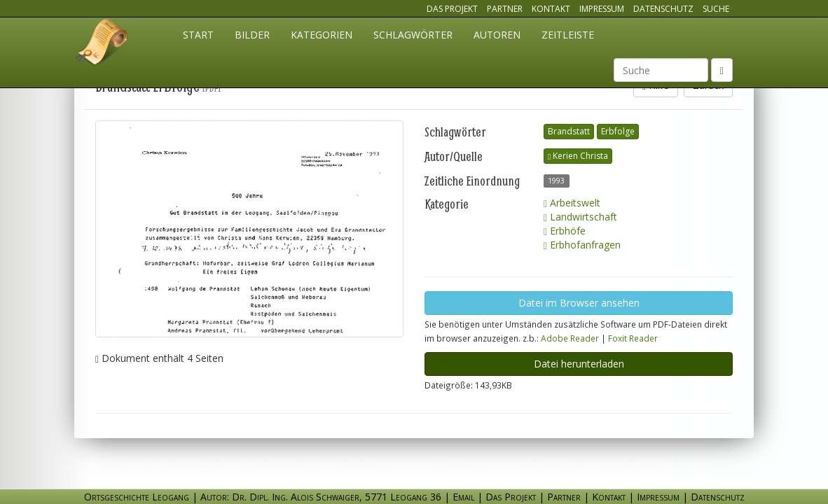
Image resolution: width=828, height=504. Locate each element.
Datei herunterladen (579, 364)
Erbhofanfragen (582, 245)
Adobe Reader (570, 338)
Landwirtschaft (580, 217)
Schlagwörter (413, 35)
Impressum (602, 9)
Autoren (497, 35)
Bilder (252, 35)
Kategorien (322, 35)
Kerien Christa (578, 156)
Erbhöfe (565, 231)
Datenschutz (663, 9)
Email (463, 497)
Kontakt (551, 9)
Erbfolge (618, 131)
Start (198, 35)
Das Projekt (452, 9)
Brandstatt (569, 131)
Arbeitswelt (572, 203)
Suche (716, 9)
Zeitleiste (568, 35)
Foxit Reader (633, 338)
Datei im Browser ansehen (579, 303)
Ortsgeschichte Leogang (102, 44)
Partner (505, 9)
